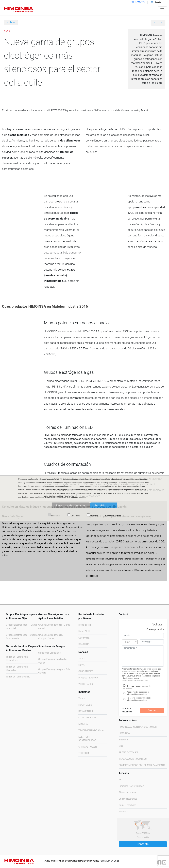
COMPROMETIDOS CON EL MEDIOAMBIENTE (142, 765)
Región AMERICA (138, 2)
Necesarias (54, 515)
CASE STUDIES (86, 671)
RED (121, 780)
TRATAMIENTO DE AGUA (91, 730)
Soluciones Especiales (49, 653)
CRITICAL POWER (88, 747)
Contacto (143, 844)
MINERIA (83, 724)
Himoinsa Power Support (131, 786)
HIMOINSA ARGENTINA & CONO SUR (138, 727)
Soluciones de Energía (51, 646)
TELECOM (84, 753)
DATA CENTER (86, 711)
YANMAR (123, 740)
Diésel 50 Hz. (85, 625)
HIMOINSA (124, 733)
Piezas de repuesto (128, 792)
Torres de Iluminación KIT (19, 677)
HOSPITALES (85, 705)
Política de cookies (90, 861)
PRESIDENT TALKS (128, 752)
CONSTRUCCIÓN (87, 718)
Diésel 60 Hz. (85, 631)
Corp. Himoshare (127, 805)
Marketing (93, 515)
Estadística (73, 515)
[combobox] (130, 642)
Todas (82, 658)
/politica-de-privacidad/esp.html (135, 681)
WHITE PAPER (86, 684)
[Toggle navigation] (162, 10)
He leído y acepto (134, 686)
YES (121, 746)
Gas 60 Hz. (84, 644)
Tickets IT (124, 812)
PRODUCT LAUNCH (88, 678)
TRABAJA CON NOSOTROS (133, 759)
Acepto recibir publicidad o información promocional (138, 693)
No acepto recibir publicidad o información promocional (139, 699)
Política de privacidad (68, 861)
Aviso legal (50, 861)
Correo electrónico (128, 799)
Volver (11, 22)
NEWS (82, 665)
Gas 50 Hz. (84, 638)
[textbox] (130, 642)
